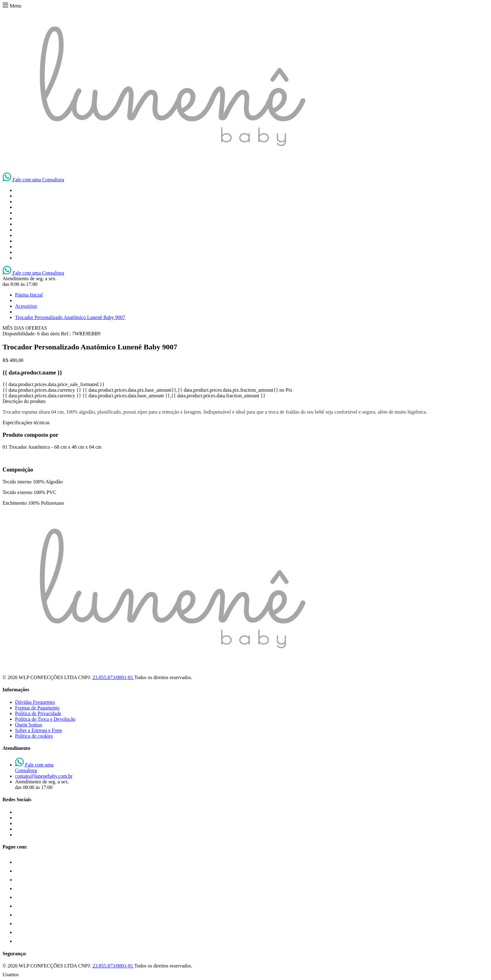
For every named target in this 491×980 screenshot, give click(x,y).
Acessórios (26, 306)
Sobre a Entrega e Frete (39, 730)
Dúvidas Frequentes (35, 702)
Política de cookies (34, 736)
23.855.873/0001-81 (113, 677)
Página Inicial (29, 295)
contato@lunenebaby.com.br (44, 776)
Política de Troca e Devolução (45, 719)
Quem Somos (29, 725)
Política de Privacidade (38, 713)
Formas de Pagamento (37, 708)
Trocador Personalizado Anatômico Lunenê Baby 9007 (70, 317)
